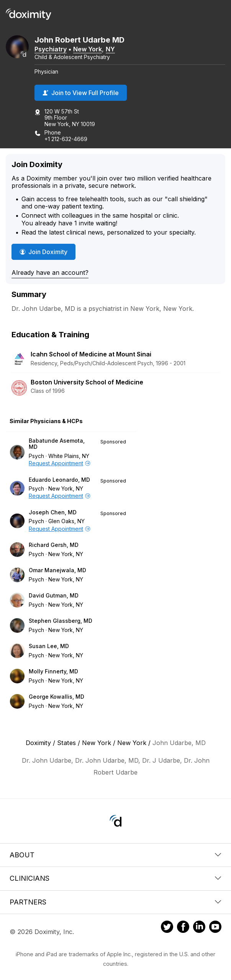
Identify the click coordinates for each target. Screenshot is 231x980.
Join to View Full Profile (81, 93)
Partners (115, 902)
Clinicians (115, 878)
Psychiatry (51, 49)
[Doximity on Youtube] (215, 928)
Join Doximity (43, 252)
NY (110, 49)
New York (88, 49)
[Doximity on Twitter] (167, 928)
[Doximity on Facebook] (183, 928)
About (115, 855)
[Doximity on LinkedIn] (199, 928)
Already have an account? (50, 272)
